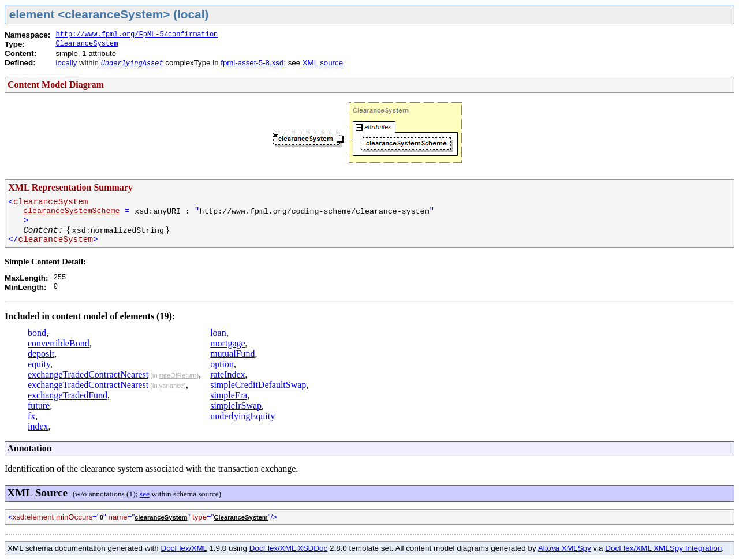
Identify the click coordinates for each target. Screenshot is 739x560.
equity (39, 364)
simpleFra (229, 395)
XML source (323, 63)
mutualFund (232, 354)
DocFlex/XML (184, 548)
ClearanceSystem (87, 44)
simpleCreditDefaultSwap (258, 385)
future (39, 406)
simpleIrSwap (236, 406)
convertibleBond (59, 343)
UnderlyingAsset (132, 64)
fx (31, 416)
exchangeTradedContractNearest (88, 374)
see (145, 494)
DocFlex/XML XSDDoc (288, 548)
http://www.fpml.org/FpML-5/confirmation (137, 35)
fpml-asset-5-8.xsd (252, 63)
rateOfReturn (178, 375)
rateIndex (227, 374)
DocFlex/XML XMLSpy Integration (663, 548)
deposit (41, 354)
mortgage (227, 343)
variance (171, 386)
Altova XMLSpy (565, 548)
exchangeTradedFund (68, 395)
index (38, 426)
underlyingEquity (242, 416)
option (222, 364)
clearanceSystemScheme (71, 211)
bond (37, 333)
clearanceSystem (161, 517)
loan (218, 333)
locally (66, 63)
